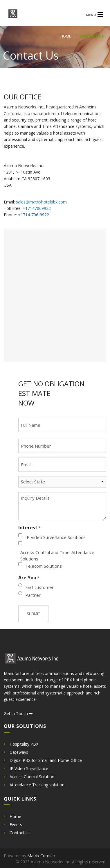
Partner (33, 595)
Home (66, 36)
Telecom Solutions (44, 566)
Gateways (19, 752)
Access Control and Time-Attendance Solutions (57, 556)
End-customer (39, 587)
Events (16, 825)
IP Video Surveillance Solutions (55, 537)
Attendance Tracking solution (37, 785)
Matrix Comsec (42, 856)
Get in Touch (18, 713)
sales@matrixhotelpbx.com (41, 202)
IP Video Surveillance (29, 768)
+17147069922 (37, 208)
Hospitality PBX (24, 744)
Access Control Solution (32, 777)
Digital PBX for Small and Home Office (46, 760)
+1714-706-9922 (34, 215)
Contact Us (20, 833)
